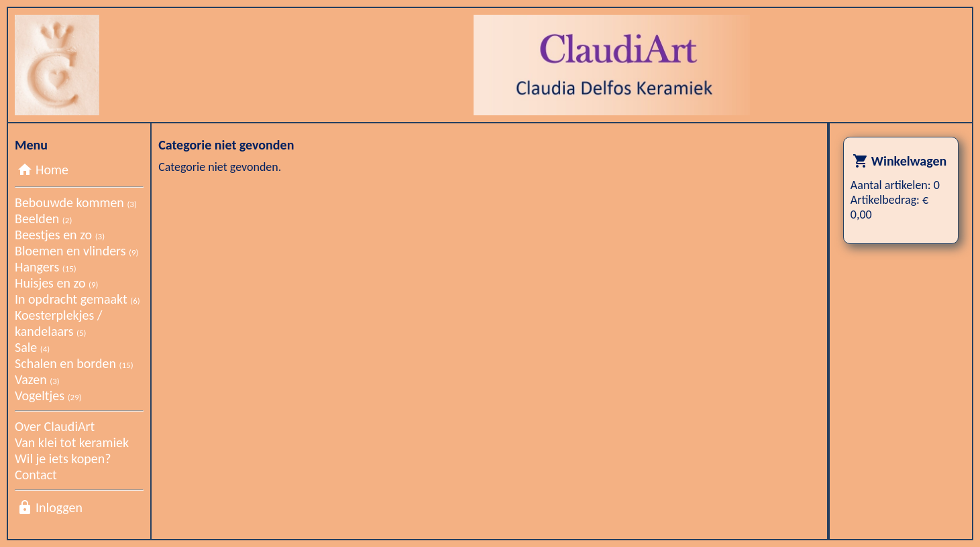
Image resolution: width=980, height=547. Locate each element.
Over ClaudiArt (55, 426)
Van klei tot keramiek (72, 442)
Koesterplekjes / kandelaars (58, 323)
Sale (32, 347)
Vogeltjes (48, 396)
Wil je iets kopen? (63, 459)
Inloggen (59, 507)
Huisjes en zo (56, 283)
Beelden (43, 219)
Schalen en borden (74, 363)
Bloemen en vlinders (77, 251)
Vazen (37, 379)
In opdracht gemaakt (77, 299)
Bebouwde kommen (76, 202)
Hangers (46, 267)
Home (52, 170)
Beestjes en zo (60, 235)
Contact (36, 475)
